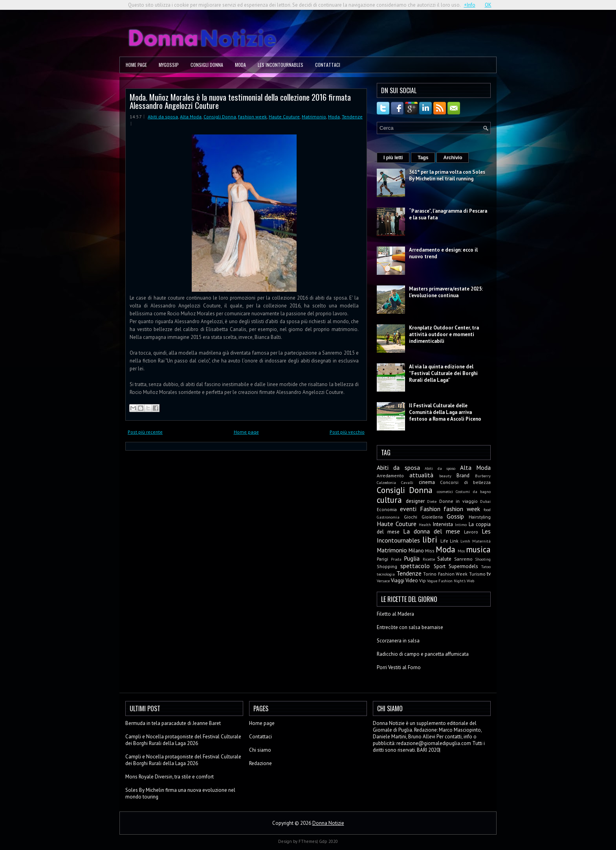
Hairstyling (480, 517)
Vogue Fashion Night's (446, 581)
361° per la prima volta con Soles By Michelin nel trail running (447, 175)
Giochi (411, 517)
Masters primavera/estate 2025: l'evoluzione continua (446, 292)
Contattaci (328, 65)
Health (425, 524)
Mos (461, 551)
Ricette (429, 559)
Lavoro (471, 532)
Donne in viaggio (458, 501)
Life (444, 541)
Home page (136, 65)
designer (415, 501)
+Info (470, 5)
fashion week (252, 117)
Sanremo (463, 559)
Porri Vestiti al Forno (399, 667)
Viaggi (398, 580)
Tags (423, 158)
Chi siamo (260, 750)
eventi (408, 509)
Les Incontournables (280, 65)
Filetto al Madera (395, 614)
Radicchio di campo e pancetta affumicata (423, 654)
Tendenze (352, 117)
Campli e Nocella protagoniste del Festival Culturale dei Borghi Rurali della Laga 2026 (183, 740)
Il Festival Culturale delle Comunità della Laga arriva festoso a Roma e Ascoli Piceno (445, 412)
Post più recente (145, 432)
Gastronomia (388, 517)
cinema (427, 482)
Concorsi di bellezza (465, 482)
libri (430, 540)
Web (470, 581)
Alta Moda (191, 117)
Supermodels (463, 566)
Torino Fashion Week (445, 574)
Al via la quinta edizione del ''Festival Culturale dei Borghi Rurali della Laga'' (443, 373)
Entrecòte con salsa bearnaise (410, 627)
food (487, 510)
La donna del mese (432, 531)
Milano (416, 551)
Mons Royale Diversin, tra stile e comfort (170, 777)
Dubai (485, 501)
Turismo (477, 574)
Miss (430, 551)
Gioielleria (432, 517)
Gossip (455, 516)
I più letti (393, 158)
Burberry (483, 476)
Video (412, 580)
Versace (383, 581)
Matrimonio (314, 117)
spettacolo (415, 566)
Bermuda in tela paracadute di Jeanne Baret (173, 723)
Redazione (260, 763)
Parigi (382, 559)
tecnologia (386, 574)
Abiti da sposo (440, 468)
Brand (463, 476)
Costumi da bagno (473, 491)
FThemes (308, 841)
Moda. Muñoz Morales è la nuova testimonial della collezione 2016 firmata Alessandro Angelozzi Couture (240, 101)
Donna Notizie (328, 823)
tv (489, 574)
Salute (444, 559)
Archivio (453, 158)
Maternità (481, 541)
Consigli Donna (207, 65)
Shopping (387, 566)
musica (478, 549)
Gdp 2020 (328, 841)
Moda (240, 65)
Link (454, 541)
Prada (396, 559)
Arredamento (390, 476)
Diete (432, 501)
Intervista (443, 524)
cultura (389, 500)
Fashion (430, 509)
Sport (440, 566)
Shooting (483, 559)
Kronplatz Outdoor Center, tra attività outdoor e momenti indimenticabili (444, 334)
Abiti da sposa (163, 117)
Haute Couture (284, 117)
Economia (387, 509)
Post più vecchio (347, 432)
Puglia (412, 558)
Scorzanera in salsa (398, 641)
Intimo (461, 524)
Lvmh (465, 541)
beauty (445, 476)
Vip (423, 580)
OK (488, 5)
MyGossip (169, 65)
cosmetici (445, 491)
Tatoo (486, 567)
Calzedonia (386, 482)
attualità (421, 475)
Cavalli (407, 482)
